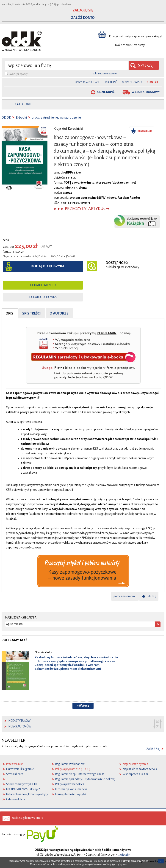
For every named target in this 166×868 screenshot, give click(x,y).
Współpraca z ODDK (135, 774)
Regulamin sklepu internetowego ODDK (80, 774)
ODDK (6, 118)
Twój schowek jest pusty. (130, 45)
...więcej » (124, 855)
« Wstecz (83, 706)
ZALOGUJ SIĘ (83, 10)
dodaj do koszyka (48, 266)
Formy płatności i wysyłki (71, 794)
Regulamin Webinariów (70, 764)
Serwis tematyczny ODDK (22, 784)
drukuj (152, 596)
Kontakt (153, 82)
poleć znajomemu (125, 596)
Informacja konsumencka (71, 789)
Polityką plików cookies (135, 861)
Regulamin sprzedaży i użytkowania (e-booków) (85, 779)
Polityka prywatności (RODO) (73, 769)
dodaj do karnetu (43, 285)
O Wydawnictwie (87, 82)
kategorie (23, 104)
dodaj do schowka (43, 297)
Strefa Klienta (15, 774)
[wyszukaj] (66, 65)
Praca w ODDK (15, 764)
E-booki (21, 118)
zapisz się (153, 749)
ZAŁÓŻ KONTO (83, 18)
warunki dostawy (146, 92)
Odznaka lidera (16, 799)
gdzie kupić (106, 92)
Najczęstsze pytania (135, 764)
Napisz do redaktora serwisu (141, 769)
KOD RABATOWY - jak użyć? (23, 789)
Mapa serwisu (132, 82)
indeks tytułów (19, 721)
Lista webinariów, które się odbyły (27, 794)
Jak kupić (111, 82)
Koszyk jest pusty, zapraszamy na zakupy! (136, 36)
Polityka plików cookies (70, 784)
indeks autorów (20, 727)
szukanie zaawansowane (104, 73)
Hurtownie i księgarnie (20, 769)
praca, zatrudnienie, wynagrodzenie (56, 118)
